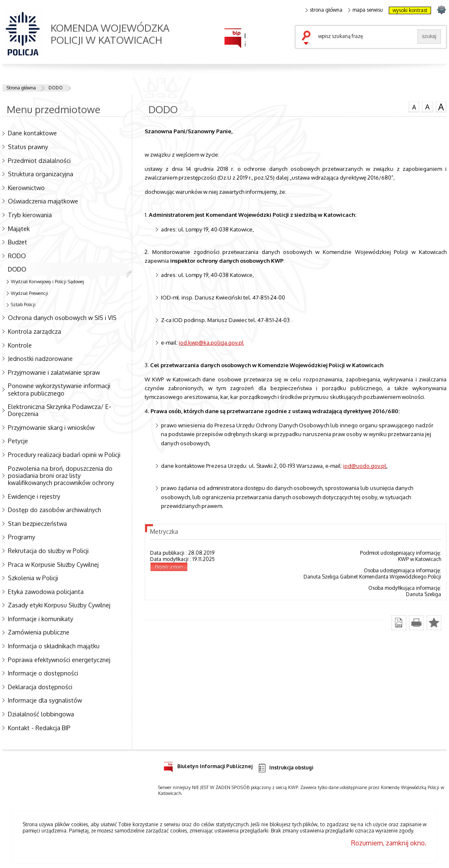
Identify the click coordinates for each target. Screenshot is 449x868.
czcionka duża (441, 107)
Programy (22, 537)
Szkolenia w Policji (33, 578)
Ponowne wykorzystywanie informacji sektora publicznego (59, 389)
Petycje (18, 441)
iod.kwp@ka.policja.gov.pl (211, 342)
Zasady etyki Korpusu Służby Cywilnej (59, 605)
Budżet (18, 242)
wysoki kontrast (410, 10)
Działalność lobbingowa (41, 714)
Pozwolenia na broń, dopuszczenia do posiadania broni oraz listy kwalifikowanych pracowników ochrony (61, 475)
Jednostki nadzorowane (40, 358)
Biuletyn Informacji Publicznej (208, 765)
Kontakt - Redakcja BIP (39, 728)
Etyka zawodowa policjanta (46, 591)
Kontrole (20, 345)
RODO (17, 256)
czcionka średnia (427, 107)
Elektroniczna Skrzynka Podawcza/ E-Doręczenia (60, 410)
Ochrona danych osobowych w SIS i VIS (62, 317)
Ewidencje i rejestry (34, 496)
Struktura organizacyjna (41, 174)
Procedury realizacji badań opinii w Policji (64, 454)
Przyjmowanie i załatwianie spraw (54, 372)
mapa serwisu (366, 10)
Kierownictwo (26, 188)
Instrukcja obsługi (285, 768)
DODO (56, 88)
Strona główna (21, 88)
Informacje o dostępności (43, 673)
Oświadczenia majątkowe (43, 201)
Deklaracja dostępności (40, 687)
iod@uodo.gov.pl (365, 466)
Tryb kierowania (30, 215)
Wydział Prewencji (29, 293)
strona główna (324, 10)
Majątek (19, 228)
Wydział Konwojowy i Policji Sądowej (47, 282)
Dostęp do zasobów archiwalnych (55, 510)
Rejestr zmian (169, 567)
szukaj (308, 38)
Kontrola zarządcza (34, 331)
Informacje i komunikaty (41, 619)
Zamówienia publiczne (39, 632)
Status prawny (28, 147)
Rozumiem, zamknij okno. (389, 843)
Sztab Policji (23, 305)
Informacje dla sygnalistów (45, 700)
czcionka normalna (414, 106)
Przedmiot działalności (39, 160)
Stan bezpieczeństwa (37, 523)
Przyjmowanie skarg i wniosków (51, 427)
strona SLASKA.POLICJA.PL (441, 9)
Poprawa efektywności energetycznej (59, 660)
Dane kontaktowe (32, 133)
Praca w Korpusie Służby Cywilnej (53, 564)
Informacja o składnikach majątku (54, 646)
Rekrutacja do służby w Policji (48, 551)
